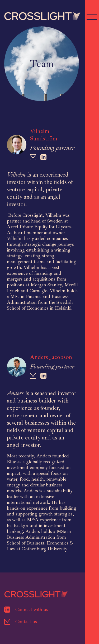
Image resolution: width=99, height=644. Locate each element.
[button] (92, 16)
